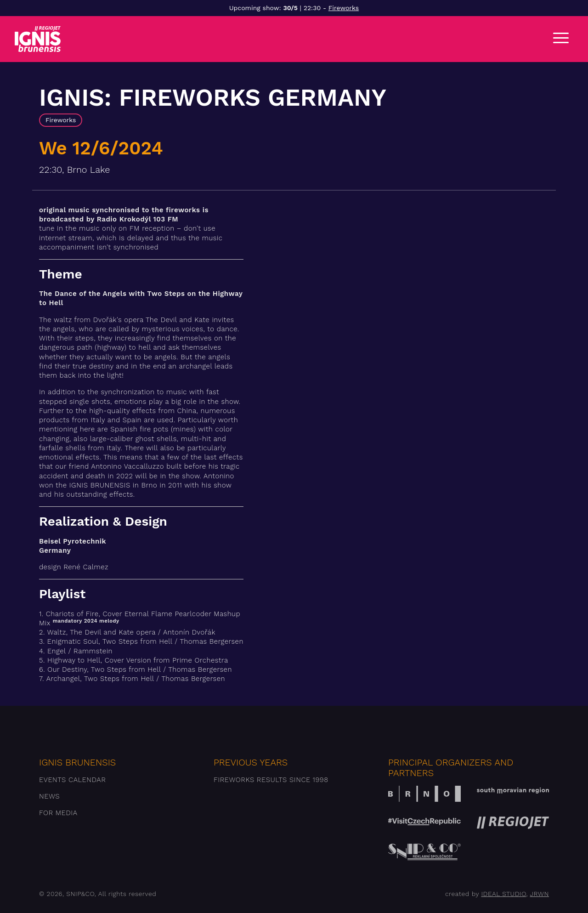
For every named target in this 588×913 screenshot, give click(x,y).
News (49, 796)
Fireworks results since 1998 (271, 780)
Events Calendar (72, 780)
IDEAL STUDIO (503, 894)
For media (58, 813)
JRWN (540, 894)
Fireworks (344, 8)
